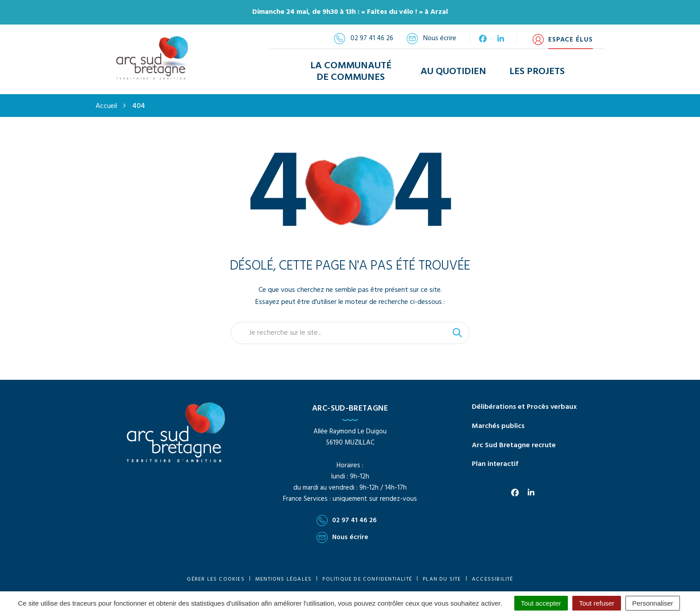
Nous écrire (342, 536)
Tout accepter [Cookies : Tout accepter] (541, 603)
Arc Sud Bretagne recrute (514, 444)
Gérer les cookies (215, 578)
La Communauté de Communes (351, 71)
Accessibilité (493, 578)
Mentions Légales (283, 578)
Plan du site (442, 578)
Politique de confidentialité (367, 578)
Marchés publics (498, 424)
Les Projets (537, 71)
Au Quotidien (453, 71)
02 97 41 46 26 (347, 519)
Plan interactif (495, 463)
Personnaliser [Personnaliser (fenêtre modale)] (653, 603)
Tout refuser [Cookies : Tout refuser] (597, 603)
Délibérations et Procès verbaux (524, 405)
